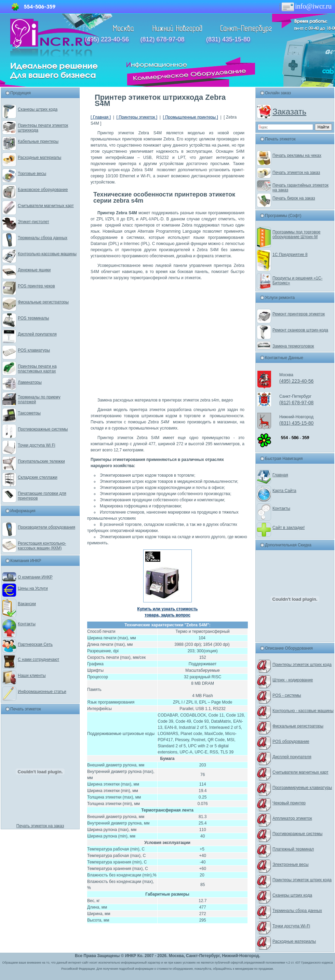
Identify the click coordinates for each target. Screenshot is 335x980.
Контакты (27, 624)
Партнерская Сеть (35, 644)
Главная (280, 475)
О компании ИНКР (35, 577)
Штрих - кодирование (293, 680)
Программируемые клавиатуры (302, 788)
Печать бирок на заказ (294, 198)
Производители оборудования (46, 527)
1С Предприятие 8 (290, 255)
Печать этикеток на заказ (40, 826)
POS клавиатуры (34, 350)
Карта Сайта (284, 491)
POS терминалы (33, 318)
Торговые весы (32, 174)
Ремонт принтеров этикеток (299, 314)
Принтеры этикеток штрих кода (302, 665)
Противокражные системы (43, 429)
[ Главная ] (101, 117)
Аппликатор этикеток (292, 818)
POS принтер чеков (36, 286)
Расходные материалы (39, 158)
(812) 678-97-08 (162, 39)
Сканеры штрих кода (38, 109)
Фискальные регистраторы (43, 302)
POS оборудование (291, 741)
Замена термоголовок (293, 346)
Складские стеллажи (38, 477)
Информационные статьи (42, 692)
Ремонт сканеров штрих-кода (300, 330)
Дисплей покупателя (37, 334)
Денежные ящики (34, 270)
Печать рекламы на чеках (297, 155)
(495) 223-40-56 (107, 39)
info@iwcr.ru (305, 6)
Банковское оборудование (43, 190)
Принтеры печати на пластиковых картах (37, 369)
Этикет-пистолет (33, 222)
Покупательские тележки (41, 461)
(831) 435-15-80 (228, 39)
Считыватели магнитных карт (46, 206)
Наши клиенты (32, 676)
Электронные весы (291, 865)
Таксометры (29, 413)
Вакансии (27, 604)
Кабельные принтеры (38, 141)
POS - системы (287, 695)
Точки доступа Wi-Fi (291, 926)
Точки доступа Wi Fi (36, 445)
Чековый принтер (289, 803)
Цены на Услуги (33, 588)
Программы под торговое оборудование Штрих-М (296, 234)
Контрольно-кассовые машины (47, 254)
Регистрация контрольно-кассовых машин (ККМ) (42, 546)
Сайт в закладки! (289, 528)
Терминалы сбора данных (43, 238)
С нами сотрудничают (38, 659)
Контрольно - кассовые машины (303, 711)
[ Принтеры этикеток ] (137, 117)
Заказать (289, 112)
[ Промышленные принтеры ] (191, 117)
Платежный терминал (293, 849)
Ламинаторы (30, 382)
